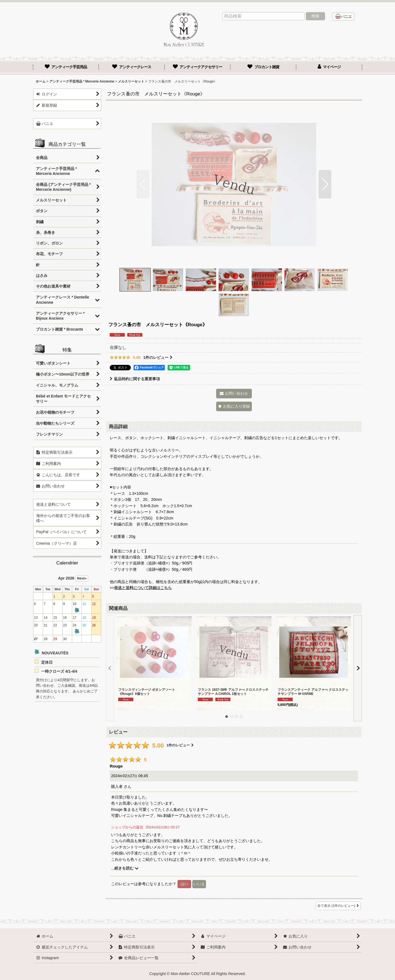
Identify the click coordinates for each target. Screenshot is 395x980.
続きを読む (126, 868)
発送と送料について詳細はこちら (143, 588)
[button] (143, 184)
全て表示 (338, 906)
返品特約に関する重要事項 (135, 379)
